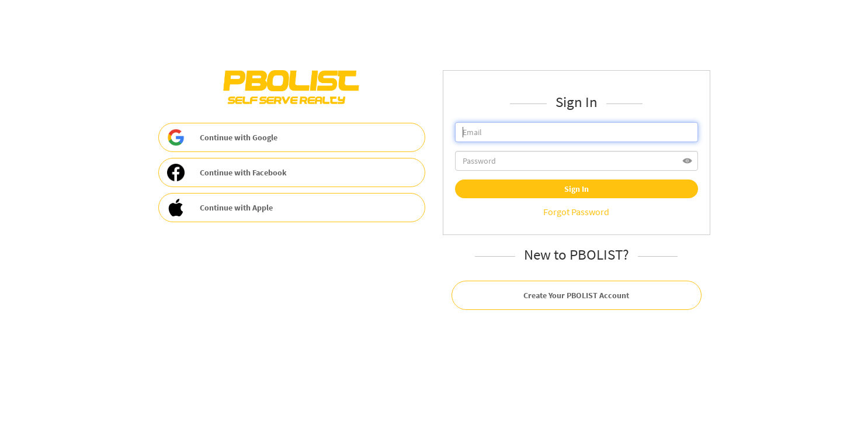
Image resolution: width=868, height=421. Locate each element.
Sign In (577, 189)
